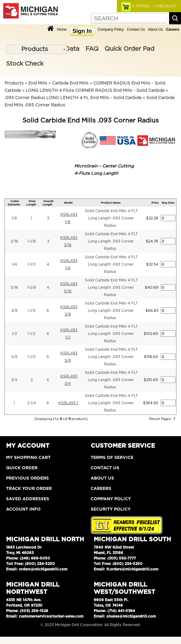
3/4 (14, 380)
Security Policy (111, 509)
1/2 (14, 334)
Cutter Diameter (14, 203)
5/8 (14, 357)
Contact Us (136, 29)
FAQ (92, 49)
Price (155, 203)
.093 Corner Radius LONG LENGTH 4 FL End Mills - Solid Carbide (73, 98)
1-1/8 (32, 241)
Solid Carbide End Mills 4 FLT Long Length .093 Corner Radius (111, 218)
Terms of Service (112, 458)
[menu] (36, 49)
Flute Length (31, 203)
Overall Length (48, 203)
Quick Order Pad (129, 49)
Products (35, 49)
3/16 (14, 241)
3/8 (14, 311)
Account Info (23, 509)
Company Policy (111, 29)
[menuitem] (36, 49)
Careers (101, 489)
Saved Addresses (28, 499)
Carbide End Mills (70, 83)
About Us (155, 29)
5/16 (14, 288)
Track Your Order (29, 489)
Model (69, 203)
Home (62, 29)
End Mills (38, 83)
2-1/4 (32, 403)
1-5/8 (32, 288)
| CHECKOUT (164, 6)
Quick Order (22, 468)
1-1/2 (32, 264)
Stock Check (25, 64)
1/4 (14, 264)
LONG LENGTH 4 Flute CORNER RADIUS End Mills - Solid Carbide (95, 91)
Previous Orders (27, 478)
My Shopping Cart (28, 458)
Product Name (111, 203)
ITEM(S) (141, 6)
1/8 (14, 218)
